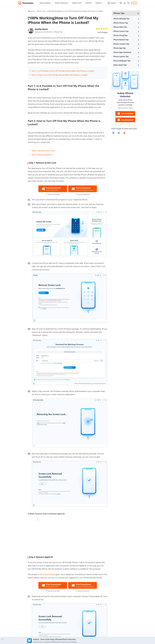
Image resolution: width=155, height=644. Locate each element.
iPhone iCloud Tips (120, 35)
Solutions (99, 3)
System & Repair (45, 3)
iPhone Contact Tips (121, 31)
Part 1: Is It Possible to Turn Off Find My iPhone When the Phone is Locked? (63, 71)
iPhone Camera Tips (121, 56)
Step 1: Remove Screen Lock (43, 151)
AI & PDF (88, 3)
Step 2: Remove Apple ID (42, 155)
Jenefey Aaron (41, 29)
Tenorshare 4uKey (47, 574)
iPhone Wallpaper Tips (122, 61)
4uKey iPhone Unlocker (125, 95)
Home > (33, 11)
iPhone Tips (58, 32)
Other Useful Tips (120, 65)
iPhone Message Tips (121, 19)
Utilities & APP (77, 3)
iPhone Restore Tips (121, 40)
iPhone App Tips (120, 48)
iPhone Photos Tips (121, 23)
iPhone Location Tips (121, 44)
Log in (134, 3)
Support (112, 3)
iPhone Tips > (42, 11)
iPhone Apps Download (122, 52)
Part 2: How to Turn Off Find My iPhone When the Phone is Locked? (60, 75)
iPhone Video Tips (120, 27)
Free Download (125, 114)
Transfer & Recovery (61, 3)
